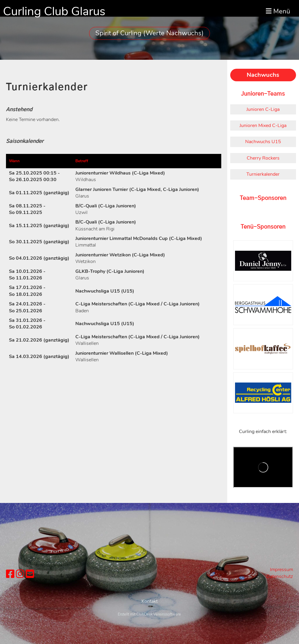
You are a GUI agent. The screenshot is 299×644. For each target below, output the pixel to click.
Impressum (282, 570)
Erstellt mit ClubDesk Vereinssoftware (149, 640)
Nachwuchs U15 (263, 142)
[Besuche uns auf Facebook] (10, 574)
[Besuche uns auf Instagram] (20, 574)
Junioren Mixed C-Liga (263, 126)
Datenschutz (280, 576)
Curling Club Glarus (54, 11)
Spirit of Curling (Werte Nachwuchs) (149, 33)
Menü (278, 11)
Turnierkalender (263, 174)
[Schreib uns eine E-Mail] (30, 574)
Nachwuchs (263, 75)
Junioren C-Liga (263, 109)
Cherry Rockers (263, 158)
